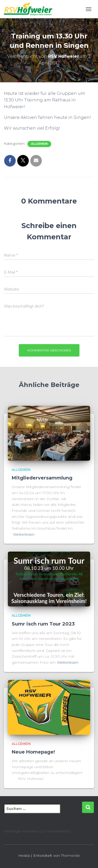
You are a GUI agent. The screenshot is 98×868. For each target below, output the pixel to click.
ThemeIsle (70, 855)
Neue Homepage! (33, 752)
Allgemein (39, 144)
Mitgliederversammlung (42, 478)
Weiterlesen (24, 534)
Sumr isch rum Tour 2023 (43, 624)
